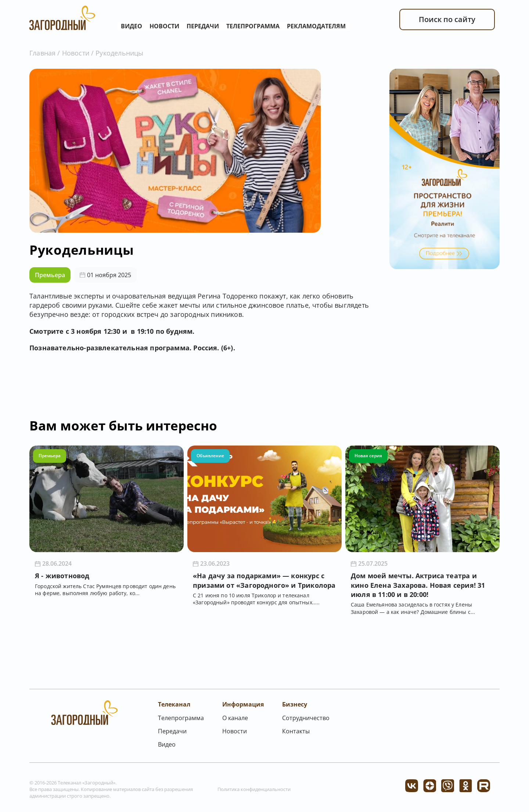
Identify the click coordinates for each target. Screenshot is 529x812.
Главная (42, 53)
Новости (164, 26)
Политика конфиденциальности (254, 789)
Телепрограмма (253, 26)
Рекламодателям (316, 26)
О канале (235, 718)
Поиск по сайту (447, 19)
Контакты (296, 731)
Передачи (203, 26)
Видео (132, 26)
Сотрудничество (306, 718)
